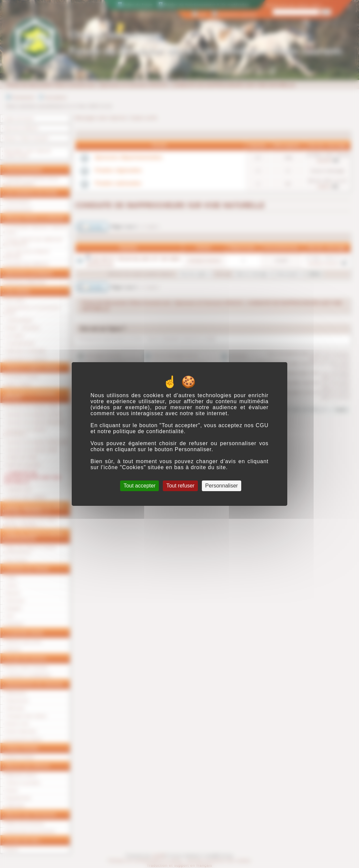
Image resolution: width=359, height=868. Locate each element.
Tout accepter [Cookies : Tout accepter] (139, 486)
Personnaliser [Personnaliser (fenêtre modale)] (222, 486)
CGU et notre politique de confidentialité (179, 428)
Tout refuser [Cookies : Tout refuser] (180, 486)
